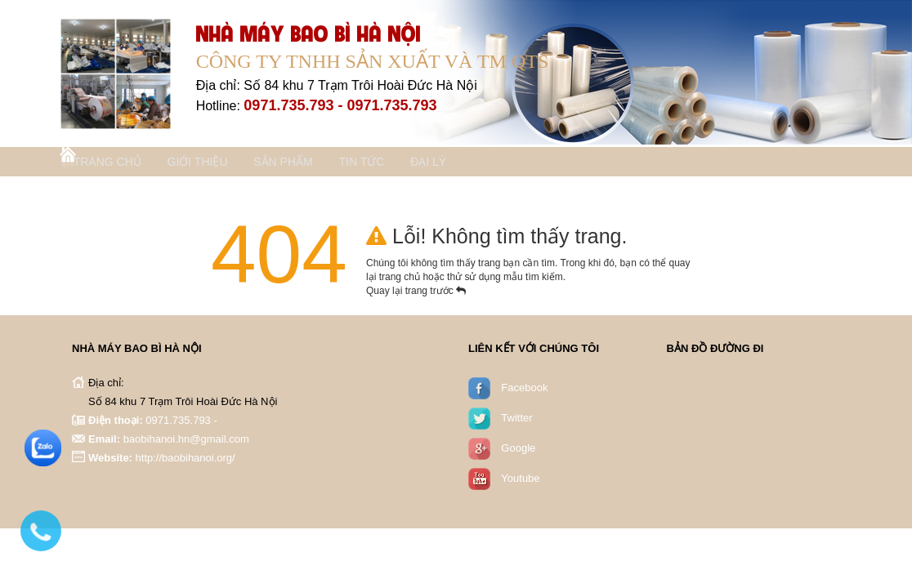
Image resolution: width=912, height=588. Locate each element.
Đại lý (487, 164)
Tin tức (409, 164)
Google (518, 451)
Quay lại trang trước (416, 294)
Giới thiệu (221, 164)
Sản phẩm (318, 164)
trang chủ (401, 280)
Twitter (516, 421)
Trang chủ (118, 164)
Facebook (524, 391)
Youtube (520, 481)
